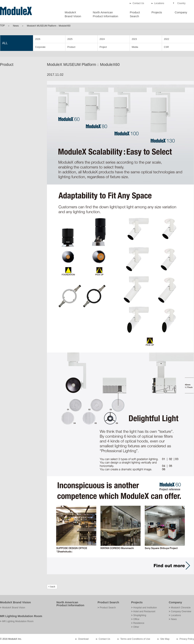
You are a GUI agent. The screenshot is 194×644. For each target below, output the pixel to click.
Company (181, 12)
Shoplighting (140, 615)
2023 (134, 39)
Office (136, 619)
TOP (2, 26)
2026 (38, 39)
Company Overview (181, 611)
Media (135, 47)
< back (52, 587)
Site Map (165, 639)
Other (136, 627)
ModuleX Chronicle (181, 608)
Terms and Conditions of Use (135, 639)
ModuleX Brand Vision (15, 602)
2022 (167, 39)
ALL (5, 43)
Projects (157, 12)
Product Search (108, 602)
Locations (159, 3)
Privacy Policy (187, 639)
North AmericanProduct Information (105, 14)
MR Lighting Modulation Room (21, 616)
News (16, 26)
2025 (70, 39)
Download (83, 639)
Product (71, 47)
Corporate (40, 47)
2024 (102, 39)
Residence (139, 623)
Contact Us (138, 3)
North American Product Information (70, 604)
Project (103, 47)
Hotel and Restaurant (144, 611)
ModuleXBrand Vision (73, 14)
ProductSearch (135, 14)
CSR (166, 47)
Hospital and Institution (145, 608)
